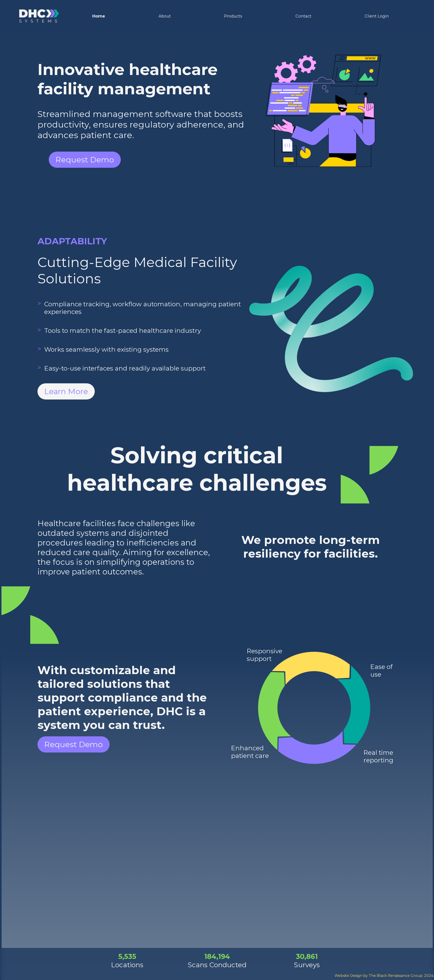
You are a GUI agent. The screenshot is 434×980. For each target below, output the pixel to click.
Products (233, 16)
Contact (303, 16)
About (165, 16)
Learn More (66, 391)
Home (99, 16)
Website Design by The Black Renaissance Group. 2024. (384, 976)
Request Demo (85, 160)
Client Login (377, 16)
